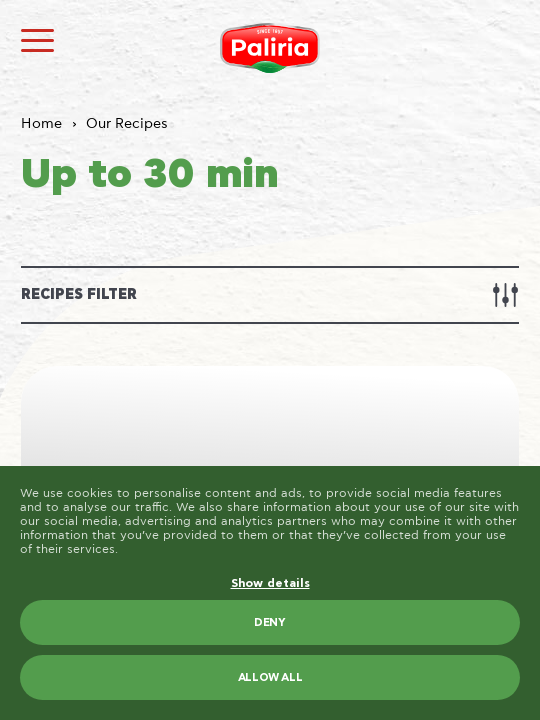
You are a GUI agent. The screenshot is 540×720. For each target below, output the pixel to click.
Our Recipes (127, 124)
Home (41, 124)
